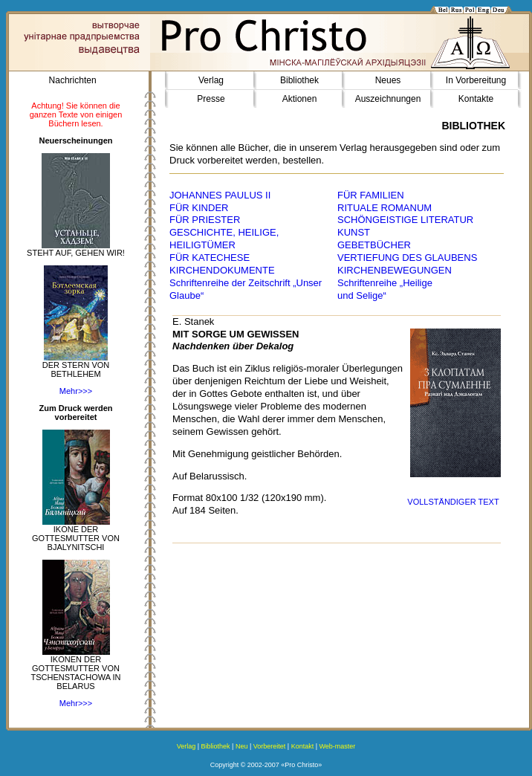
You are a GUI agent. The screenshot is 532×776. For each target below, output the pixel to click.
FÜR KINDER (199, 208)
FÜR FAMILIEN (371, 195)
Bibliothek (299, 80)
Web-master (338, 746)
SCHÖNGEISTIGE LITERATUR (405, 220)
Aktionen (300, 99)
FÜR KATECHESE (210, 258)
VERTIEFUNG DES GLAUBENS (407, 258)
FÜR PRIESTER (205, 220)
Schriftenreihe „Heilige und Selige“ (385, 289)
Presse (211, 99)
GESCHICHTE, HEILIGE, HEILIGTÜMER (224, 239)
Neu (242, 746)
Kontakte (476, 99)
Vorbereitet (270, 746)
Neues (388, 80)
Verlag (211, 80)
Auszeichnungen (388, 99)
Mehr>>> (76, 391)
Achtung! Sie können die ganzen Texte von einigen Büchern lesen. (76, 114)
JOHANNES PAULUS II (220, 195)
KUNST (354, 232)
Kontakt (303, 746)
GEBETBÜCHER (374, 245)
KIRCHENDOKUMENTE (222, 270)
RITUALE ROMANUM (385, 208)
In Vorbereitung (476, 80)
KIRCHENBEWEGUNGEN (395, 270)
